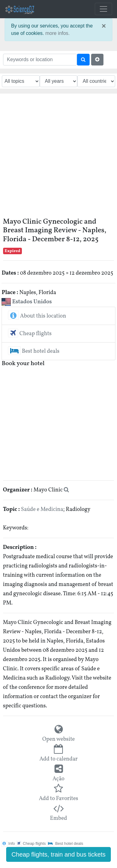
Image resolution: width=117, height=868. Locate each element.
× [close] (104, 26)
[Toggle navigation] (103, 9)
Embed (58, 818)
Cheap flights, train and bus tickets (58, 854)
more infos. (57, 33)
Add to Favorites (58, 799)
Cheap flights (30, 334)
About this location (37, 316)
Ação (59, 779)
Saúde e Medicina (42, 510)
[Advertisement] (58, 158)
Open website (58, 739)
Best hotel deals (34, 351)
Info (8, 843)
